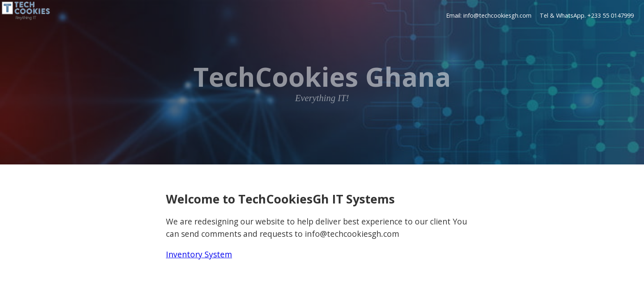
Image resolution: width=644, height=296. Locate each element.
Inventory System (199, 254)
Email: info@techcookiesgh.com (489, 16)
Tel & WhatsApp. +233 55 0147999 (587, 16)
